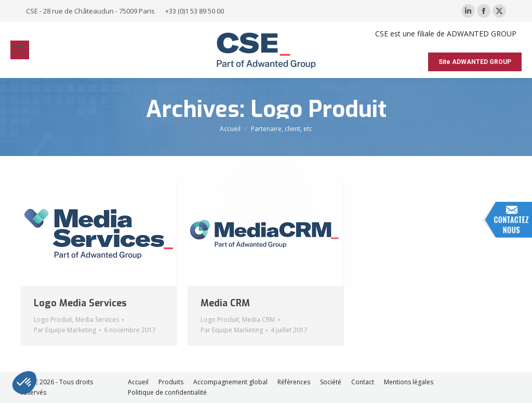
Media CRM (225, 303)
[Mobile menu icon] (20, 50)
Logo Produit (53, 320)
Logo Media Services (80, 303)
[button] (24, 383)
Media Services (97, 320)
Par (65, 330)
